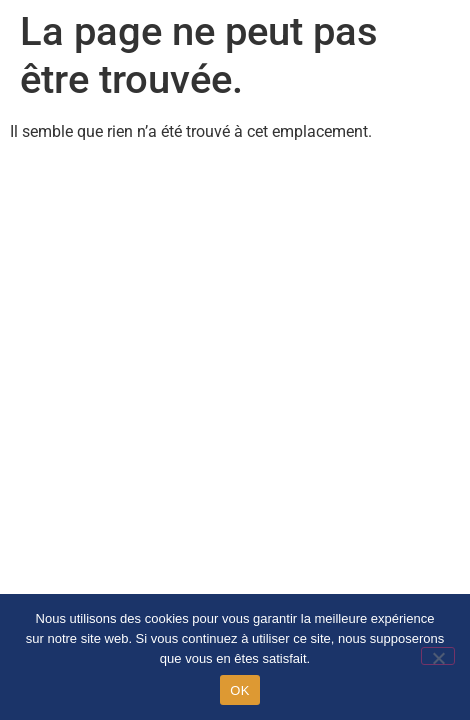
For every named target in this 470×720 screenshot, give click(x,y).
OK (239, 690)
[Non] (438, 656)
